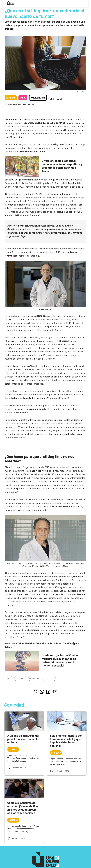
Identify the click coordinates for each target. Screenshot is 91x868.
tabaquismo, (20, 678)
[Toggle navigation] (83, 3)
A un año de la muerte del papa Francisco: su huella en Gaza (23, 739)
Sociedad (11, 98)
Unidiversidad (38, 98)
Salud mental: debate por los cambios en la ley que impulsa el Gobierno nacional (66, 741)
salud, (9, 678)
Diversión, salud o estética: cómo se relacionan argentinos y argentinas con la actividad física (62, 166)
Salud (23, 98)
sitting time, (34, 678)
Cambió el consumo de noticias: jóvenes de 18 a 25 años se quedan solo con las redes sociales (23, 808)
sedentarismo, (49, 678)
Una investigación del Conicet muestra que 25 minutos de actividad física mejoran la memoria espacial (60, 660)
